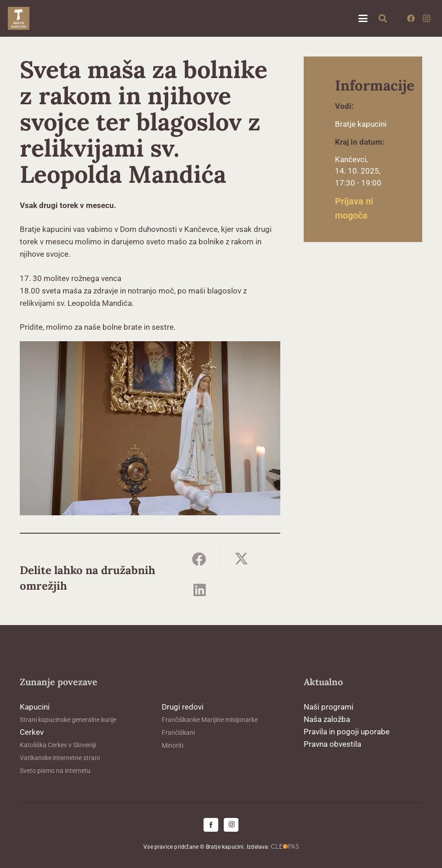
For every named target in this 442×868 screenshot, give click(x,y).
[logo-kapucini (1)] (19, 18)
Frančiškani (178, 733)
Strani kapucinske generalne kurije (68, 720)
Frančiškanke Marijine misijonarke (210, 720)
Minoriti (173, 745)
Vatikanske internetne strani (60, 758)
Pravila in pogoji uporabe (347, 732)
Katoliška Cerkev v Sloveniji (58, 745)
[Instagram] (426, 18)
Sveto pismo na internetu (55, 771)
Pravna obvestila (332, 744)
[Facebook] (411, 18)
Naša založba (327, 719)
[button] (363, 18)
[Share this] (199, 559)
